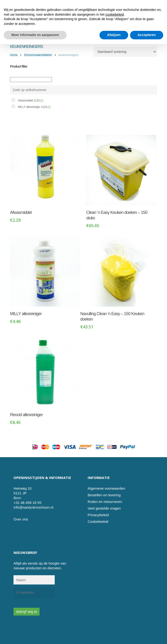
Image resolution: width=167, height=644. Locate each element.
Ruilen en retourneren (105, 502)
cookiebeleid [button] (115, 614)
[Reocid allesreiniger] (45, 373)
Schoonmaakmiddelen (38, 55)
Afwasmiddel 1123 (30, 101)
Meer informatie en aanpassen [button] (35, 635)
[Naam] (34, 580)
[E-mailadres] (34, 593)
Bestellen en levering (104, 495)
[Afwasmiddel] (45, 170)
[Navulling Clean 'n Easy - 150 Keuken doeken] (115, 271)
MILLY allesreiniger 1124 (34, 107)
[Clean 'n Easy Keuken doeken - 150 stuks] (121, 170)
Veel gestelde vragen (104, 508)
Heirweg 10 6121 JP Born (23, 493)
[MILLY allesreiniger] (45, 271)
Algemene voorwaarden (106, 488)
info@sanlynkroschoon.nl (33, 507)
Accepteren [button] (147, 635)
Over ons (21, 519)
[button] (154, 23)
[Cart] (145, 23)
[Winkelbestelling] (125, 52)
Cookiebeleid (98, 522)
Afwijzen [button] (114, 635)
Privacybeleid (98, 515)
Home (14, 55)
